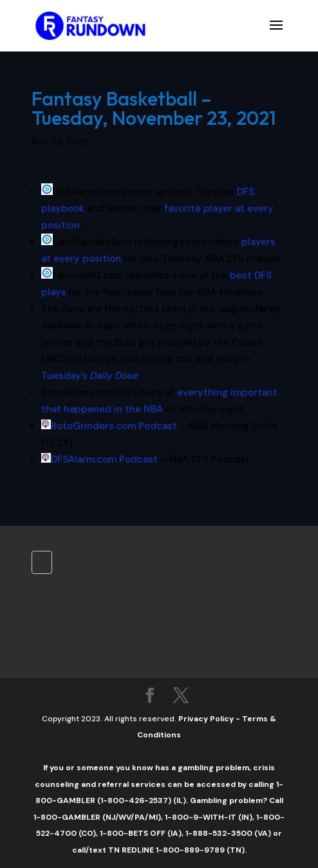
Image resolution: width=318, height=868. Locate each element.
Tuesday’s (90, 376)
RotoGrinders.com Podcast (114, 426)
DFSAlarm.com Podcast (104, 459)
